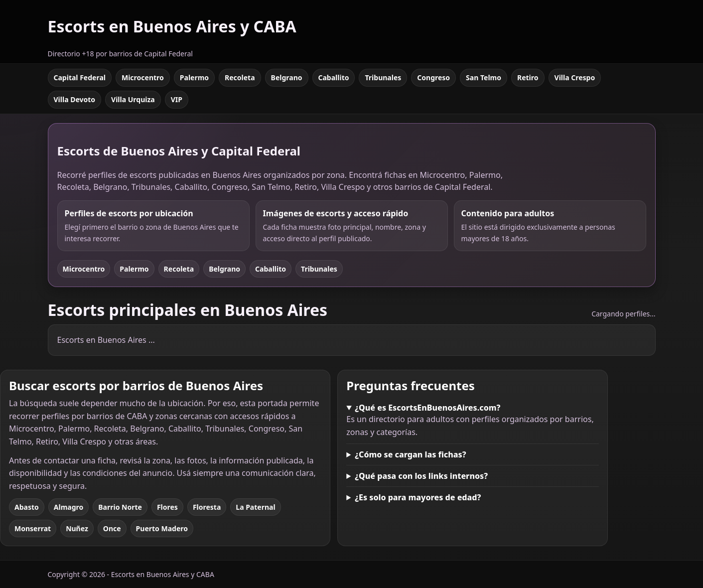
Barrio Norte (120, 507)
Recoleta (240, 77)
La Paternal (255, 507)
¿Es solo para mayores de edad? (418, 497)
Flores (167, 507)
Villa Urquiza (133, 99)
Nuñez (77, 528)
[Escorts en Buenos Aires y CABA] (172, 32)
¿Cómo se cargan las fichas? (410, 454)
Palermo (194, 77)
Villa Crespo (575, 77)
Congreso (433, 77)
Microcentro (143, 77)
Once (112, 528)
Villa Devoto (75, 99)
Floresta (207, 507)
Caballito (334, 77)
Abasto (27, 507)
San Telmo (484, 77)
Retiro (528, 77)
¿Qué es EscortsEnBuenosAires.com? (427, 408)
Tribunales (383, 77)
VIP (177, 99)
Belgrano (287, 77)
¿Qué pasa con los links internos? (421, 476)
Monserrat (33, 528)
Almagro (69, 507)
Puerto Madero (162, 528)
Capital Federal (80, 77)
